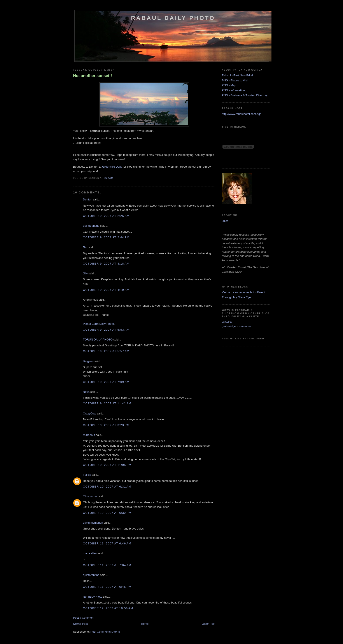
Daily (112, 167)
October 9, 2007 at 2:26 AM (106, 216)
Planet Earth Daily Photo (98, 324)
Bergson (88, 361)
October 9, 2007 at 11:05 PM (107, 465)
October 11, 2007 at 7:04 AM (107, 565)
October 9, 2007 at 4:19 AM (106, 290)
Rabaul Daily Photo (173, 18)
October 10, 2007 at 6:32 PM (107, 513)
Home (145, 624)
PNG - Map (229, 85)
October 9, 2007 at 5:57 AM (106, 351)
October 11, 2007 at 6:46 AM (107, 543)
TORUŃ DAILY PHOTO (98, 340)
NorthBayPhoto (93, 597)
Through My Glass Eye (236, 297)
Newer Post (80, 624)
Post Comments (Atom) (105, 632)
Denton (87, 199)
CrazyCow (89, 413)
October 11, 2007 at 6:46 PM (107, 587)
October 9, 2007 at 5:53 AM (106, 330)
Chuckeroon (91, 496)
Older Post (209, 624)
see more (245, 326)
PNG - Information (233, 90)
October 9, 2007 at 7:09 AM (106, 382)
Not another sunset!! (93, 76)
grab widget (229, 326)
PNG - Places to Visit (235, 80)
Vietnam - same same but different (243, 292)
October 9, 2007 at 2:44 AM (106, 237)
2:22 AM (109, 178)
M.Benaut (89, 435)
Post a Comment (84, 618)
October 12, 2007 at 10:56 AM (108, 608)
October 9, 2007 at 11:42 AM (107, 403)
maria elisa (90, 553)
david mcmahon (93, 523)
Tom (86, 247)
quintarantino (91, 226)
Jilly (85, 273)
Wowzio (227, 322)
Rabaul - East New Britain (238, 75)
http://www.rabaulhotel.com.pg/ (241, 114)
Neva (86, 392)
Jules (225, 221)
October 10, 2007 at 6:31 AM (107, 487)
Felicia (87, 475)
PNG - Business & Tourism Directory (245, 95)
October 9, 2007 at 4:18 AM (106, 264)
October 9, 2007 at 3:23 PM (106, 425)
